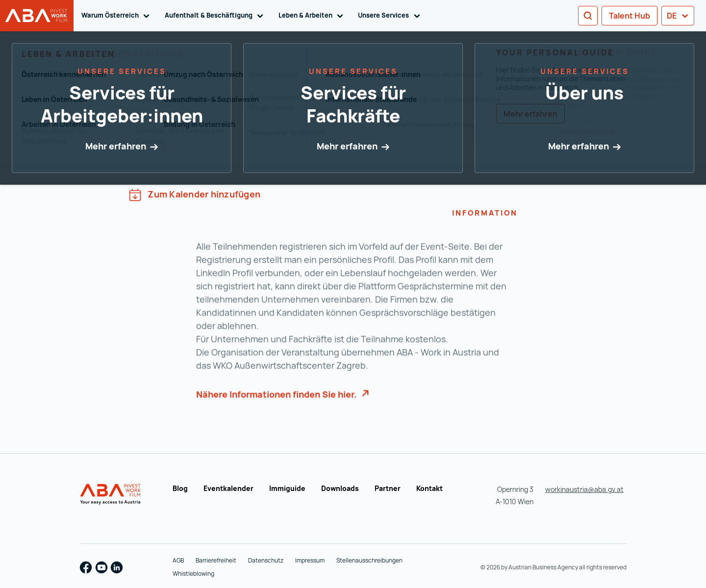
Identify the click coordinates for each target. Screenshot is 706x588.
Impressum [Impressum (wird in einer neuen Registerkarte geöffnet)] (310, 560)
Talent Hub (630, 16)
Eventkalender (228, 488)
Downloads (340, 488)
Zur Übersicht (120, 77)
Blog (180, 488)
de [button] (678, 16)
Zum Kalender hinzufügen (194, 195)
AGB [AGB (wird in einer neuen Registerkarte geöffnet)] (178, 560)
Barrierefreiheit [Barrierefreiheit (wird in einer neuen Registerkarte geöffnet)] (216, 560)
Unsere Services (391, 16)
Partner (388, 488)
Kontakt (429, 488)
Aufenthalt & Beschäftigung (216, 16)
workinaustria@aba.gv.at (584, 489)
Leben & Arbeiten (313, 16)
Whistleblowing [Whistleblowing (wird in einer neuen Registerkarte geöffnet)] (193, 574)
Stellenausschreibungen (369, 560)
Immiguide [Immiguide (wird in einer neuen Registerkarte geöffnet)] (287, 488)
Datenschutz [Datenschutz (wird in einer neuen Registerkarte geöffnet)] (266, 560)
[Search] (588, 16)
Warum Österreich (117, 16)
